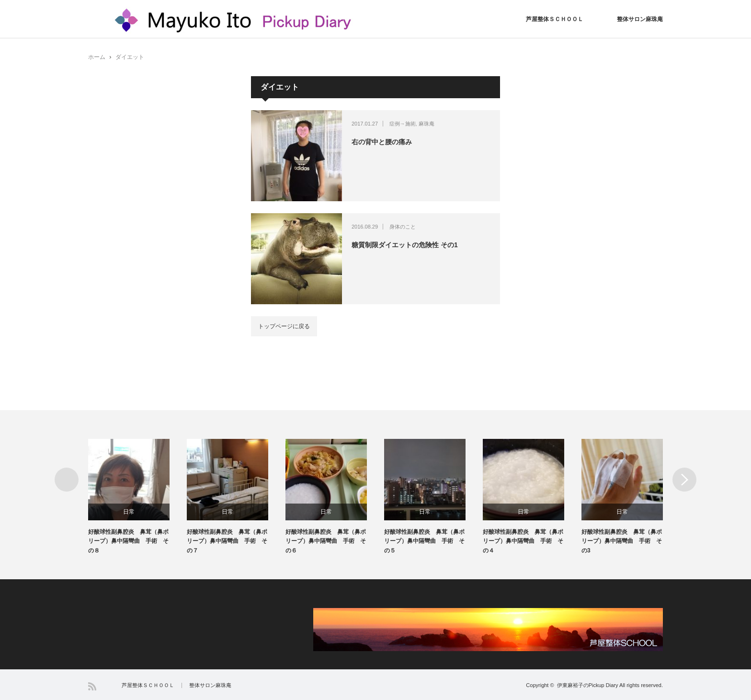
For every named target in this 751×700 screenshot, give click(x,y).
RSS (92, 686)
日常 (129, 512)
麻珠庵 (427, 124)
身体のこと (403, 227)
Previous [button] (67, 480)
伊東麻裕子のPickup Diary (588, 685)
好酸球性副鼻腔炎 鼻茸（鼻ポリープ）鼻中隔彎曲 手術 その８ (128, 541)
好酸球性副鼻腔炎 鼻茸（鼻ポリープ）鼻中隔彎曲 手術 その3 (622, 541)
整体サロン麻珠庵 (640, 19)
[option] (137, 497)
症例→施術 (403, 124)
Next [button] (684, 480)
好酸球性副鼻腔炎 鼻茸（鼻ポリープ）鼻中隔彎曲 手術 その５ (424, 541)
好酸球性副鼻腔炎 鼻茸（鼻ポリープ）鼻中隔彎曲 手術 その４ (523, 541)
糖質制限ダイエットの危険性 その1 (405, 245)
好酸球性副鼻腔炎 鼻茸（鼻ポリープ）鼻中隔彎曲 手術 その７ (227, 541)
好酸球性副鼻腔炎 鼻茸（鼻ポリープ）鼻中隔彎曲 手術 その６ (326, 541)
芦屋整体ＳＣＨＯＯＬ (555, 19)
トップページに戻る (284, 326)
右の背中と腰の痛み (382, 142)
